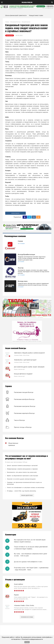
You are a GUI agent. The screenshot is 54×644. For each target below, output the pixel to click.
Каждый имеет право (36, 15)
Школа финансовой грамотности (16, 15)
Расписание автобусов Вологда (24, 399)
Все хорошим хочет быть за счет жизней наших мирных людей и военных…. (30, 541)
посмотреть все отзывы (27, 617)
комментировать (15, 213)
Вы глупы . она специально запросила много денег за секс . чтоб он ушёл (31, 555)
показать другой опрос (27, 495)
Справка (9, 386)
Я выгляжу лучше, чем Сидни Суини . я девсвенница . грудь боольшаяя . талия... (31, 569)
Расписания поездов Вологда (24, 392)
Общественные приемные (13, 444)
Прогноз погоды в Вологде (23, 427)
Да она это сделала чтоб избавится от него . (28, 562)
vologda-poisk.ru (27, 2)
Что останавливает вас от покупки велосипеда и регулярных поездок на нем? (26, 457)
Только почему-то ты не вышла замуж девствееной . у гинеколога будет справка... (31, 548)
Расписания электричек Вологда (25, 406)
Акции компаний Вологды (16, 348)
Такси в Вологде (19, 420)
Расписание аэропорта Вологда (24, 413)
